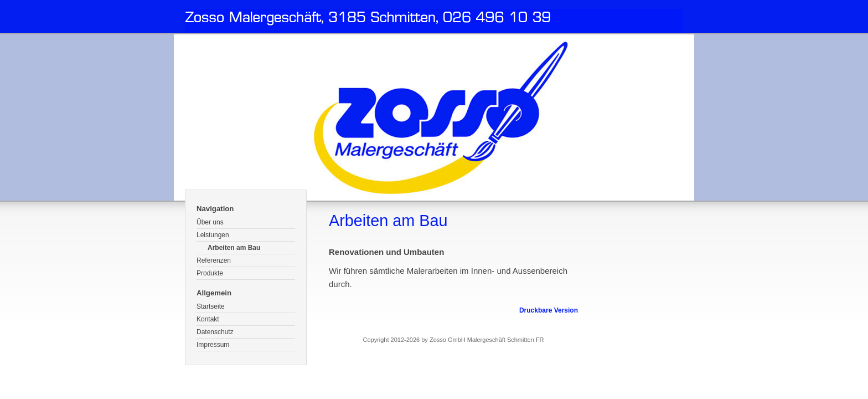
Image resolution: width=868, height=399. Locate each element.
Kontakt (208, 319)
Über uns (210, 222)
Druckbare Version (549, 310)
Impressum (213, 345)
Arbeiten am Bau (234, 248)
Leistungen (213, 235)
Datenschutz (215, 332)
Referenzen (214, 260)
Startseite (211, 306)
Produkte (210, 273)
